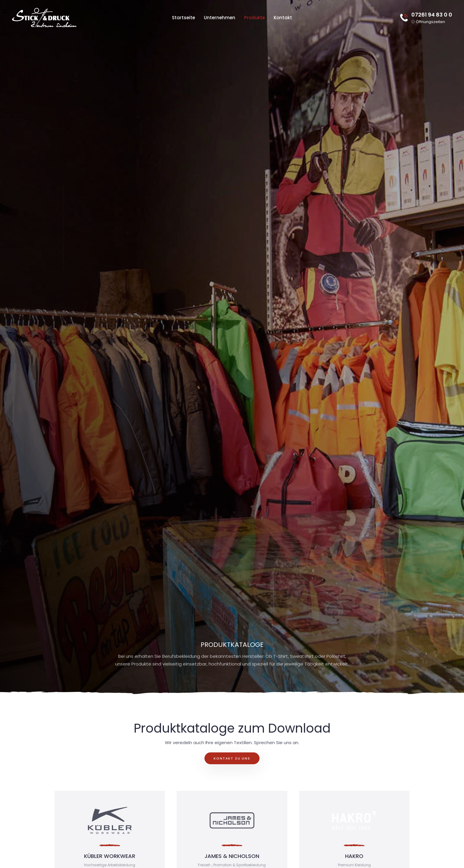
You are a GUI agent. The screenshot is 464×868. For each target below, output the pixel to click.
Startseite (183, 18)
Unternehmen (220, 18)
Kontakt (283, 18)
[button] (428, 21)
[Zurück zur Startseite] (44, 18)
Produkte (254, 18)
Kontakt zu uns (232, 758)
